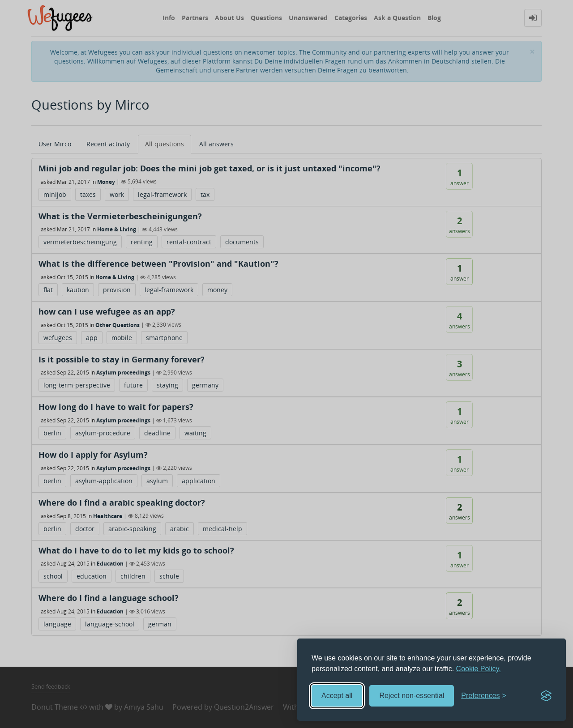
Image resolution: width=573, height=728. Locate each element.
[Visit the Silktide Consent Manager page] (546, 696)
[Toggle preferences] (484, 696)
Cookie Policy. (479, 669)
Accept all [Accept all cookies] (337, 696)
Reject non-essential (412, 696)
